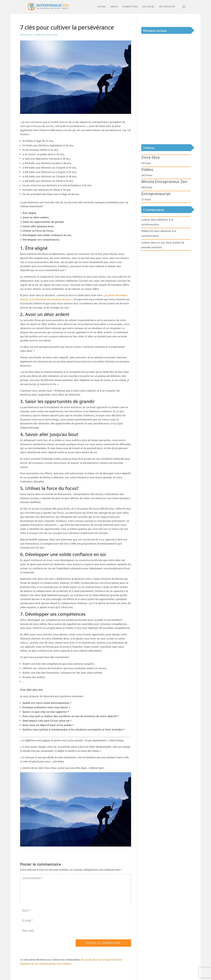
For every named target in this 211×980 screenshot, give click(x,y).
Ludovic (28, 35)
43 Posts (146, 163)
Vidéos (114, 7)
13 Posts (146, 199)
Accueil (102, 7)
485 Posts (147, 187)
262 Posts (147, 175)
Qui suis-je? (148, 7)
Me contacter (167, 7)
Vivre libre (52, 35)
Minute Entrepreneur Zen (164, 181)
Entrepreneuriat (156, 194)
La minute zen (130, 7)
